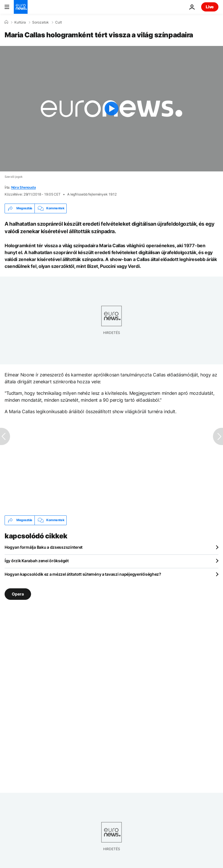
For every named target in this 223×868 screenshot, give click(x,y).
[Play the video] (111, 109)
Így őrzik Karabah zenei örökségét (37, 561)
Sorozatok (41, 22)
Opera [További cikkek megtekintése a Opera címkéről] (18, 594)
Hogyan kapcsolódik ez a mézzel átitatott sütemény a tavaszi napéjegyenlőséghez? (83, 574)
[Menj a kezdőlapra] (21, 7)
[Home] (6, 22)
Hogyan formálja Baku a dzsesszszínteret (44, 547)
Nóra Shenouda (24, 187)
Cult (58, 22)
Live (210, 7)
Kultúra (20, 22)
